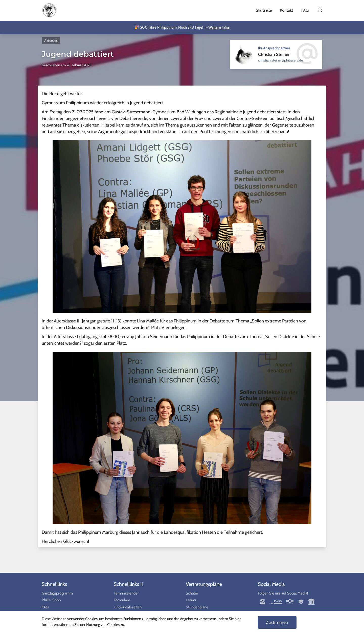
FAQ (305, 10)
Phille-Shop (51, 600)
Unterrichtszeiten (128, 607)
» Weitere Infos (217, 27)
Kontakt (287, 10)
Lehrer (191, 600)
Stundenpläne (197, 607)
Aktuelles (51, 40)
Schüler (192, 593)
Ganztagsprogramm (57, 593)
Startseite (264, 10)
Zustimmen (277, 622)
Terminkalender (126, 593)
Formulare (122, 600)
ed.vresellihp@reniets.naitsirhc (280, 60)
